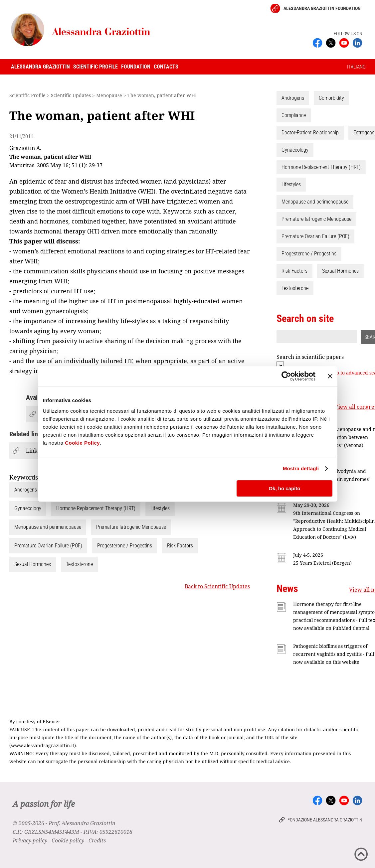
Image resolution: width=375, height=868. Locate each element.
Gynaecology (28, 508)
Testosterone (79, 564)
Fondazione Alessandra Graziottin (325, 820)
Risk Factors (180, 546)
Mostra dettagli (301, 468)
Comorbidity (331, 98)
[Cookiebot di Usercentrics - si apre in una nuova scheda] (286, 376)
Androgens (26, 490)
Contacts (166, 67)
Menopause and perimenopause (48, 527)
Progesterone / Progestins (125, 546)
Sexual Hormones (33, 564)
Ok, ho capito (284, 488)
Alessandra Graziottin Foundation (322, 8)
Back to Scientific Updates (217, 586)
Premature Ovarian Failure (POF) (48, 546)
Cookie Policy (82, 443)
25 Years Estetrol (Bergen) (322, 563)
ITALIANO (356, 67)
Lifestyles (160, 508)
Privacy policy (30, 840)
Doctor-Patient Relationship (310, 133)
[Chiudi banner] (330, 376)
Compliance (294, 115)
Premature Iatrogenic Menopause (131, 527)
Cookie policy (68, 840)
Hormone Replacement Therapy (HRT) (96, 508)
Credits (97, 840)
